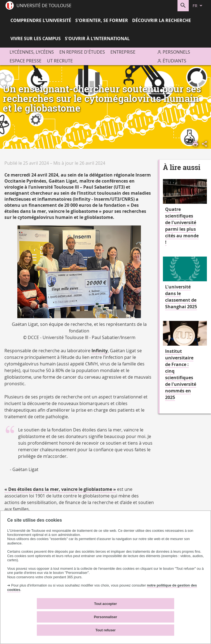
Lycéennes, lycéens (32, 52)
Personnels (176, 52)
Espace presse (26, 61)
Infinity (100, 351)
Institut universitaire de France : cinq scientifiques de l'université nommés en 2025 (181, 374)
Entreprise (123, 52)
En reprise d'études (82, 52)
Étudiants (174, 61)
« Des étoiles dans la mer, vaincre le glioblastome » (60, 489)
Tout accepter (106, 604)
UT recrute (60, 61)
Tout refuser (105, 630)
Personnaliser (106, 617)
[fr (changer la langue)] (198, 6)
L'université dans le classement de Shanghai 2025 (181, 297)
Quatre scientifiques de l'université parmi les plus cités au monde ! (182, 226)
